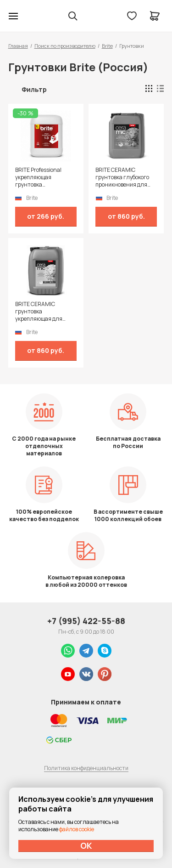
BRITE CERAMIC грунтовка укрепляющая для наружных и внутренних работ (39, 312)
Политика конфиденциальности (86, 768)
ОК (86, 845)
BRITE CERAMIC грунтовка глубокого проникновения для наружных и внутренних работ (122, 177)
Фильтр (34, 89)
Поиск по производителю (65, 46)
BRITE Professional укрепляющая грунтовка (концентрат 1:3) (38, 177)
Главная (18, 46)
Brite (107, 46)
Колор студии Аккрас (37, 16)
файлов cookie (77, 829)
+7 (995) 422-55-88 (86, 621)
